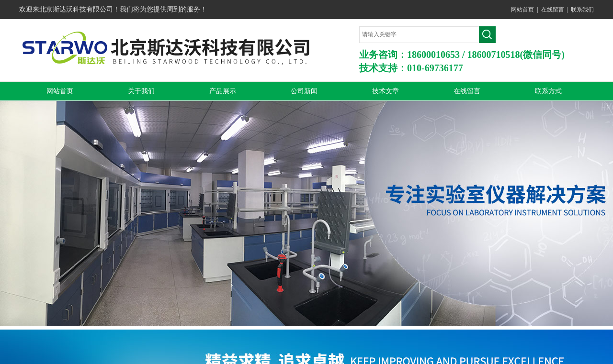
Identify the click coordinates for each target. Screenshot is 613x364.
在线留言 (553, 10)
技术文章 (386, 91)
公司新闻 (304, 91)
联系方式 (548, 91)
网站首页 (522, 10)
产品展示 (223, 91)
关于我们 (141, 91)
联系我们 (582, 10)
